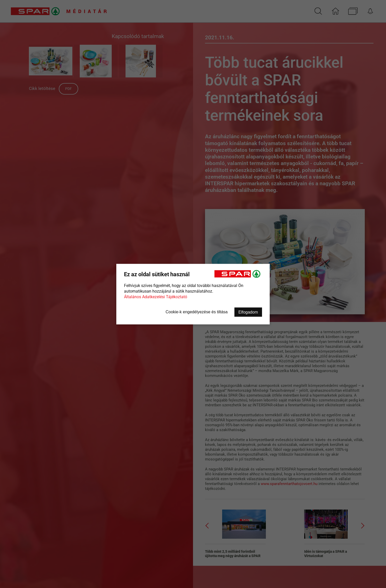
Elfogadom (248, 312)
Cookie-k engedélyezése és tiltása (197, 312)
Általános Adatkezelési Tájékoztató (156, 297)
